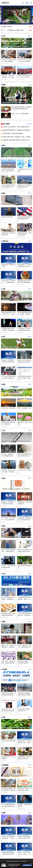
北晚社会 (5, 241)
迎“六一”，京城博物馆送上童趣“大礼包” (13, 30)
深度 (4, 526)
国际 (4, 193)
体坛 (4, 337)
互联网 (4, 669)
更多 (30, 36)
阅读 (4, 478)
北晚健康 (5, 765)
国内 (4, 146)
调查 (4, 622)
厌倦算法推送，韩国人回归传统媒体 (13, 133)
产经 (4, 574)
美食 (4, 717)
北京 (4, 36)
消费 (4, 813)
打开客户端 (27, 865)
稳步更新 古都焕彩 (7, 26)
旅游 (4, 384)
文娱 (4, 289)
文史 (4, 430)
